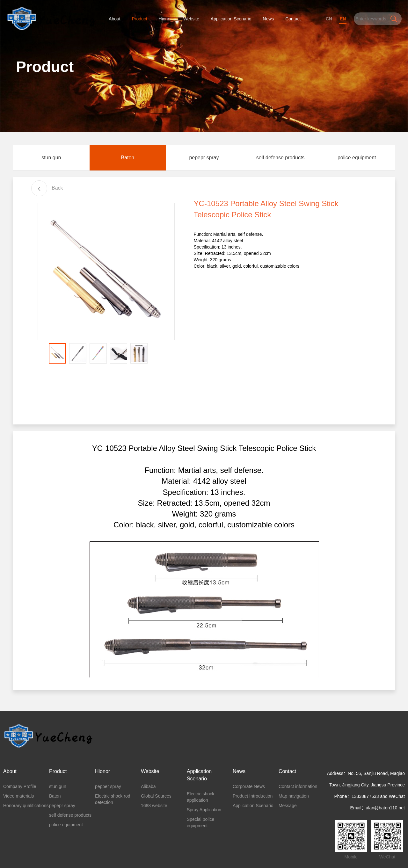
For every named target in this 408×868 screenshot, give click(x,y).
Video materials (18, 798)
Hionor (165, 19)
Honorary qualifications (26, 807)
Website (191, 19)
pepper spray (108, 788)
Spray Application (204, 811)
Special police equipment (200, 824)
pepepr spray (204, 159)
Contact (293, 19)
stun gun (51, 159)
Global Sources (156, 798)
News (269, 19)
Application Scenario (231, 19)
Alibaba (148, 788)
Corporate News (249, 788)
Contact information (298, 788)
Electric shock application (200, 799)
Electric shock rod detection (113, 801)
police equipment (357, 159)
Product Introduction (253, 798)
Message (288, 807)
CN (329, 19)
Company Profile (20, 788)
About (115, 19)
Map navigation (294, 798)
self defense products (280, 159)
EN (343, 19)
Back (47, 190)
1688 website (154, 807)
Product (140, 19)
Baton (127, 159)
